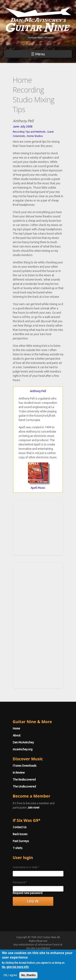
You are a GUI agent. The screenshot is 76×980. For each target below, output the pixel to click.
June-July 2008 (23, 126)
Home (16, 728)
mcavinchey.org (23, 749)
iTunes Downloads (25, 766)
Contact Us (20, 827)
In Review (19, 773)
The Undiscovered (24, 786)
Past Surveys (21, 841)
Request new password (28, 893)
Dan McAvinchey (23, 742)
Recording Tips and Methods (29, 132)
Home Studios (35, 136)
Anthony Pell (38, 391)
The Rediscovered (24, 780)
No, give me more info (15, 970)
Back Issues (20, 834)
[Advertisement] (39, 527)
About (17, 735)
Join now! (33, 808)
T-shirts (18, 848)
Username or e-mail (26, 867)
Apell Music (38, 488)
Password (20, 882)
